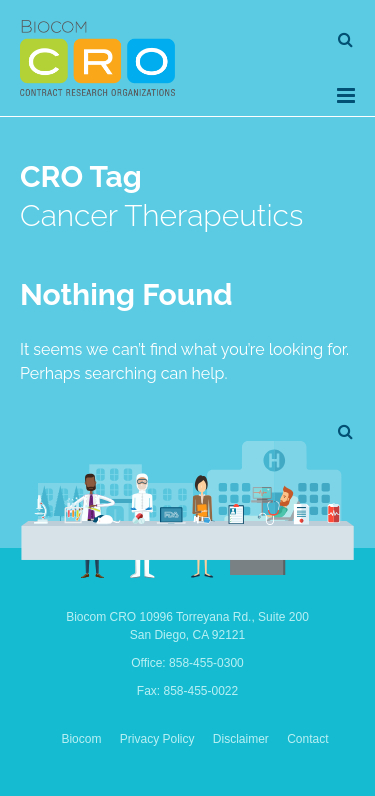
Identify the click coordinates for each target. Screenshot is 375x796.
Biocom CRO (97, 58)
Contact (307, 739)
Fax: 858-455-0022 (187, 691)
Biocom (81, 739)
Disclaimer (241, 739)
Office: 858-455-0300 (187, 663)
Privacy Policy (157, 739)
